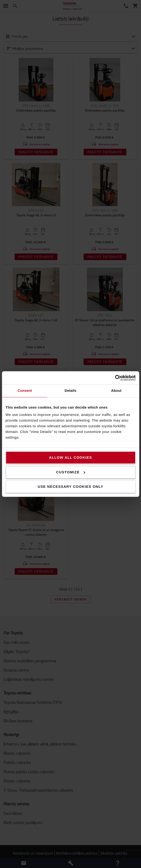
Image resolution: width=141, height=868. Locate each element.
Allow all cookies (70, 457)
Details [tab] (71, 390)
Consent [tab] (25, 390)
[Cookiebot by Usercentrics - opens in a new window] (115, 378)
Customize (71, 472)
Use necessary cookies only (71, 486)
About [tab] (116, 390)
